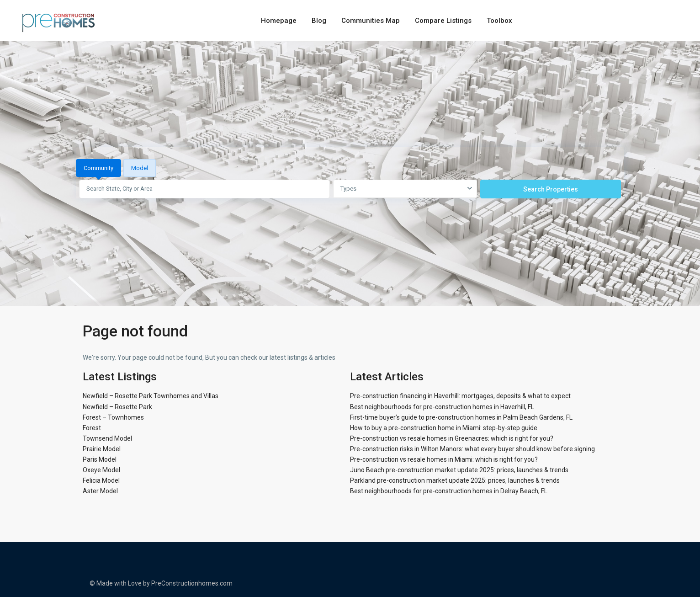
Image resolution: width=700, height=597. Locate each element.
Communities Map (371, 21)
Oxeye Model (101, 470)
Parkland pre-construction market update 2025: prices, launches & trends (455, 480)
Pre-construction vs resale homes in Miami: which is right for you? (444, 459)
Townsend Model (107, 438)
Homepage (279, 21)
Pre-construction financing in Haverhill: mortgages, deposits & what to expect (460, 396)
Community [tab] (98, 168)
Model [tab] (140, 168)
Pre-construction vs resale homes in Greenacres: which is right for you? (452, 438)
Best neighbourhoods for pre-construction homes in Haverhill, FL (442, 407)
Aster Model (100, 491)
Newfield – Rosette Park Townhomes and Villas (151, 396)
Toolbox (499, 21)
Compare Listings (443, 21)
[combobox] (405, 189)
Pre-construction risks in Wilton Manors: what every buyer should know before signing (472, 449)
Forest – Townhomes (113, 417)
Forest (92, 428)
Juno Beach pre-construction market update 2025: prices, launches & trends (459, 470)
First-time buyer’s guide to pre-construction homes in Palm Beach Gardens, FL (461, 417)
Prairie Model (102, 449)
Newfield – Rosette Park (117, 407)
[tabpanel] (350, 189)
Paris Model (100, 459)
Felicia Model (101, 480)
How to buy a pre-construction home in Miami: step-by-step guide (444, 428)
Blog (319, 21)
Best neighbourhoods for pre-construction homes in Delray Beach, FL (449, 491)
